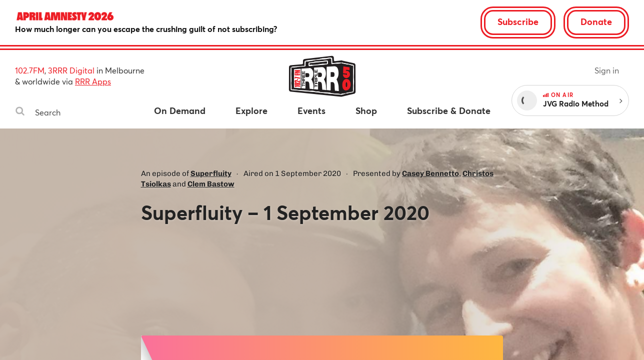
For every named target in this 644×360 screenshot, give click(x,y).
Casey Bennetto (430, 173)
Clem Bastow (211, 184)
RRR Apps (93, 81)
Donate (596, 21)
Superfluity (211, 173)
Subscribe (518, 21)
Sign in (607, 70)
